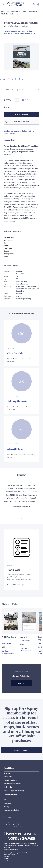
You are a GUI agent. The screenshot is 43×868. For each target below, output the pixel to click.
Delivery (6, 807)
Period (24, 11)
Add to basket (21, 115)
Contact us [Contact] (7, 803)
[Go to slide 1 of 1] (22, 518)
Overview (7, 773)
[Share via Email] (19, 79)
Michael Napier (25, 641)
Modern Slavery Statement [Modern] (12, 784)
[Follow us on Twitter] (18, 825)
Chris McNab (15, 353)
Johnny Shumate (17, 401)
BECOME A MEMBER (22, 750)
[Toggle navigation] (4, 4)
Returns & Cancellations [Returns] (11, 810)
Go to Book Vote (14, 585)
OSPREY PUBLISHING (14, 11)
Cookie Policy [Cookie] (8, 787)
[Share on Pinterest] (16, 79)
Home (3, 11)
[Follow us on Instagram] (13, 825)
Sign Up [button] (22, 683)
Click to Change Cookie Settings (14, 791)
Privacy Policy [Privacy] (8, 777)
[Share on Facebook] (9, 79)
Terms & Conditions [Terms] (10, 780)
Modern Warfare (33, 11)
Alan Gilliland (15, 449)
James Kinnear (7, 643)
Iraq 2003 (24, 637)
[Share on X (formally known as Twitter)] (12, 79)
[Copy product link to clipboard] (23, 79)
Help (5, 800)
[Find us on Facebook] (7, 825)
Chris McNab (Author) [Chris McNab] (12, 31)
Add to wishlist (22, 122)
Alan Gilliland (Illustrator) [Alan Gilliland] (24, 33)
